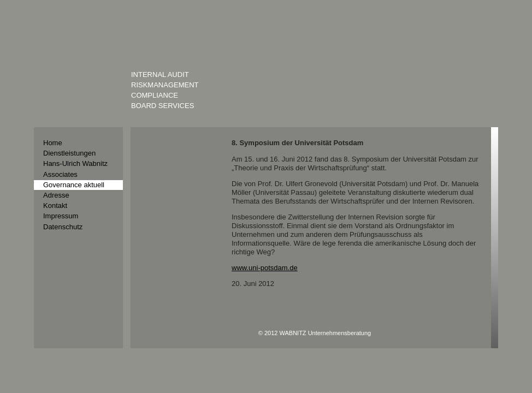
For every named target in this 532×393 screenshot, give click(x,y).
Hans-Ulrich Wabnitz (75, 163)
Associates (60, 174)
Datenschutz (63, 227)
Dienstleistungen (69, 153)
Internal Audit (160, 75)
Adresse (56, 195)
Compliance (155, 95)
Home (53, 143)
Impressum (61, 216)
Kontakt (55, 206)
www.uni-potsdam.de (265, 268)
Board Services (162, 106)
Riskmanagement (165, 85)
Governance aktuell (74, 185)
